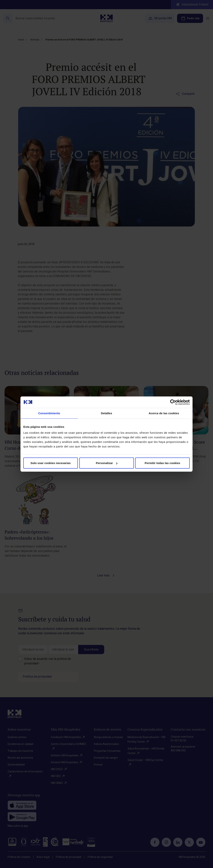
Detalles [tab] (106, 413)
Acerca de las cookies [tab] (164, 413)
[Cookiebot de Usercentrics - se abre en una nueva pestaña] (173, 402)
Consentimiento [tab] (49, 413)
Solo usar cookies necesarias (50, 463)
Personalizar (107, 463)
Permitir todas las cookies (163, 463)
